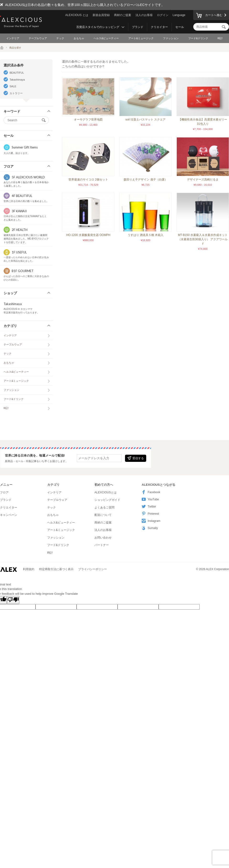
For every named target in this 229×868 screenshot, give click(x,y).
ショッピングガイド (107, 500)
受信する (136, 458)
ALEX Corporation (217, 569)
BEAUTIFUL (17, 73)
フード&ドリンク (198, 38)
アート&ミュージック (141, 38)
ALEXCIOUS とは (77, 15)
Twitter (149, 506)
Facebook (151, 492)
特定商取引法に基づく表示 (56, 569)
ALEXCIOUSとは (106, 492)
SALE (13, 86)
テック (60, 38)
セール (180, 27)
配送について (103, 515)
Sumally (150, 528)
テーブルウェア (38, 38)
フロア (4, 492)
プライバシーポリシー (93, 569)
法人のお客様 (144, 15)
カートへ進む (209, 16)
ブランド (138, 27)
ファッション (171, 38)
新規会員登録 (101, 15)
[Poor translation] (13, 600)
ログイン (163, 15)
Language (179, 15)
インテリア (13, 38)
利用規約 (29, 569)
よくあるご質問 (104, 508)
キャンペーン (9, 515)
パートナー (102, 545)
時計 (220, 38)
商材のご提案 (123, 15)
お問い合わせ (103, 538)
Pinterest (150, 514)
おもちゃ (79, 38)
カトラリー (16, 93)
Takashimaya (17, 80)
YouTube (150, 499)
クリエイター (159, 27)
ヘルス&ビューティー (106, 38)
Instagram (151, 521)
